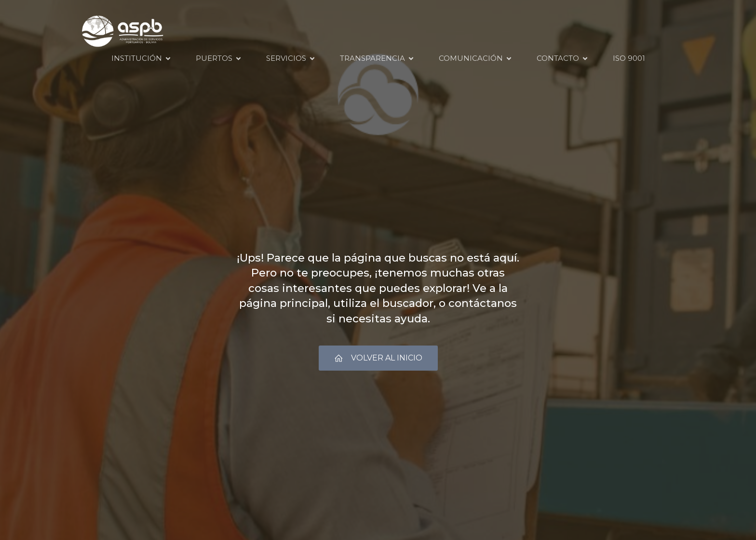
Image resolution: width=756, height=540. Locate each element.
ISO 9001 (629, 58)
